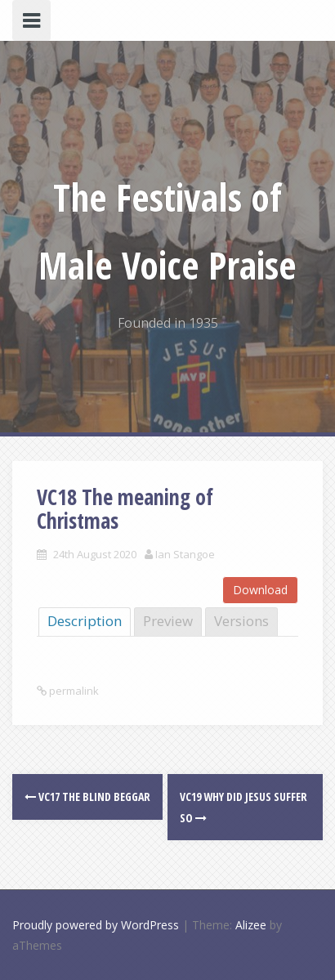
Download (260, 590)
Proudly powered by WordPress (96, 925)
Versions (241, 621)
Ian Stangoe (185, 554)
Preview (168, 621)
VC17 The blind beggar (87, 797)
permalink (73, 691)
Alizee (251, 925)
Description (85, 621)
